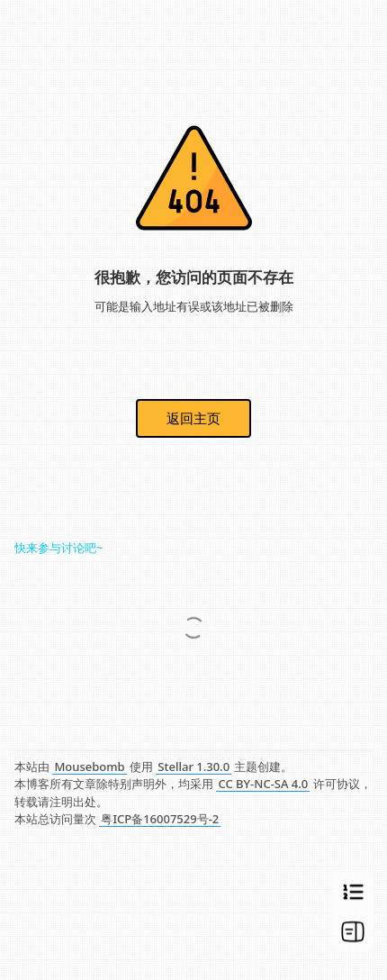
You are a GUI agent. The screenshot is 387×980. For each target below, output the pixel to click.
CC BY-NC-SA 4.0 (263, 784)
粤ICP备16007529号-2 (160, 819)
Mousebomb (89, 767)
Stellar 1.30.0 (193, 767)
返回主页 (193, 418)
